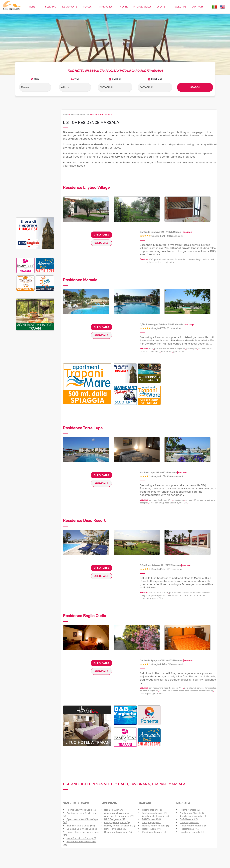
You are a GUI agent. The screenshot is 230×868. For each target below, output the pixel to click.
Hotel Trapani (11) (152, 794)
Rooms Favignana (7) (116, 775)
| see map (187, 197)
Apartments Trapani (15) (155, 781)
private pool (192, 314)
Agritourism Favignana (117, 778)
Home (66, 79)
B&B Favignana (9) (115, 784)
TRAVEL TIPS (179, 7)
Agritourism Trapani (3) (155, 778)
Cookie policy (192, 863)
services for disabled (176, 224)
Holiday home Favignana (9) (120, 791)
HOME (32, 7)
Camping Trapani (151, 788)
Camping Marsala (189, 788)
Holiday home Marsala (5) (194, 791)
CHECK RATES (101, 200)
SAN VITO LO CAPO (76, 768)
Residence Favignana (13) (118, 797)
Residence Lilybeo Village (86, 152)
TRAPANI (145, 768)
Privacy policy (208, 863)
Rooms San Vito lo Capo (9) (81, 775)
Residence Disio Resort (84, 485)
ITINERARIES (106, 7)
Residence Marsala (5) (192, 797)
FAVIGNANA (109, 768)
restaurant (158, 557)
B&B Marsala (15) (189, 784)
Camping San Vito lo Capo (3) (82, 794)
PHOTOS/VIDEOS (143, 7)
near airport (167, 317)
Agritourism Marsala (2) (193, 778)
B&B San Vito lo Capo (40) (81, 791)
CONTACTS (198, 7)
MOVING (124, 7)
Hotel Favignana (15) (116, 794)
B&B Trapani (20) (151, 784)
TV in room (199, 465)
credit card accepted (149, 227)
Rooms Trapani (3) (152, 775)
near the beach (160, 465)
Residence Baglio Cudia (85, 581)
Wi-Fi (151, 224)
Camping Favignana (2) (117, 788)
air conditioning (167, 227)
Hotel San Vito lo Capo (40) (81, 803)
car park (210, 224)
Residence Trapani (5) (154, 797)
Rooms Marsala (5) (190, 775)
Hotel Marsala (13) (190, 794)
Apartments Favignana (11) (119, 781)
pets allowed (160, 224)
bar (150, 465)
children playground (196, 224)
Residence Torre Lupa (83, 393)
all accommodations (80, 79)
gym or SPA (179, 317)
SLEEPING (51, 7)
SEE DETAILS (101, 208)
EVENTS (161, 7)
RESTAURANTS (69, 7)
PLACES (87, 7)
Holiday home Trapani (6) (155, 791)
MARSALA (183, 768)
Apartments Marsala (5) (193, 781)
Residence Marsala (80, 245)
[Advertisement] (35, 125)
